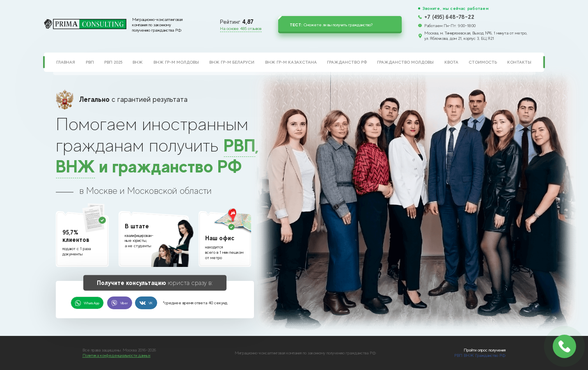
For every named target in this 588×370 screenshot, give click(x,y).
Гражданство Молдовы (405, 62)
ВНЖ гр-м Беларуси (232, 62)
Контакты (519, 62)
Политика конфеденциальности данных (117, 355)
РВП (90, 62)
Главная (66, 62)
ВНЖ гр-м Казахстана (291, 62)
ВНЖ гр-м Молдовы (176, 62)
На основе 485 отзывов (241, 28)
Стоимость (483, 62)
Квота (451, 62)
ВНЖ (138, 62)
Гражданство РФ (347, 62)
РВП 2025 (113, 62)
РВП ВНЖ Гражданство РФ (480, 355)
